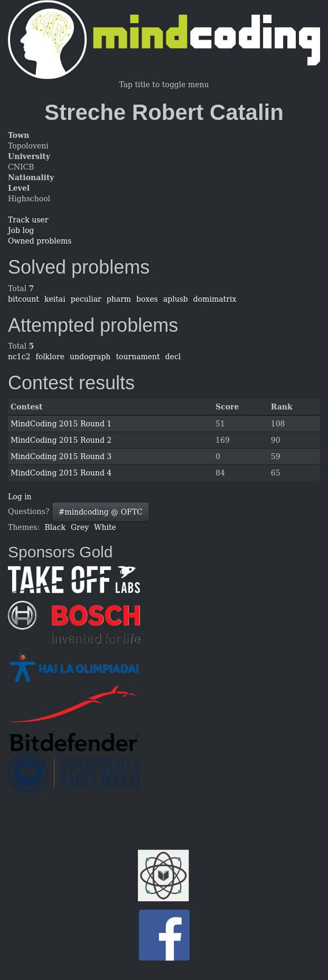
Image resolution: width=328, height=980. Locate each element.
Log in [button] (20, 497)
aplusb (176, 299)
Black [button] (55, 527)
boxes (147, 299)
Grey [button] (80, 527)
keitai (55, 299)
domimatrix (215, 299)
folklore (50, 357)
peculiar (86, 299)
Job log (21, 230)
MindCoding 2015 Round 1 (61, 424)
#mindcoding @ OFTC (101, 512)
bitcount (24, 299)
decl (173, 357)
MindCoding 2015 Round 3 (61, 456)
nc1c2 (19, 357)
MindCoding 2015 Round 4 (61, 473)
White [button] (105, 527)
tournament (138, 357)
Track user (28, 220)
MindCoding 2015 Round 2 (61, 440)
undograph (90, 357)
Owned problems (40, 241)
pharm (119, 299)
